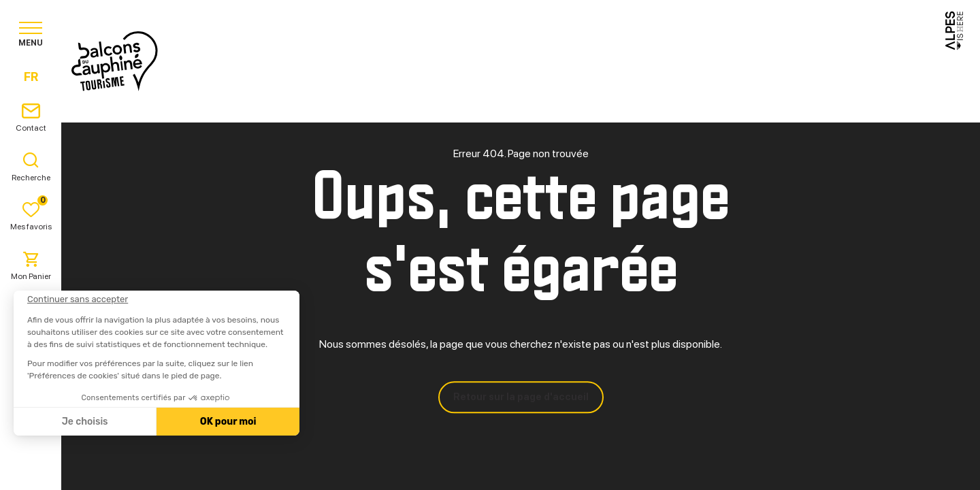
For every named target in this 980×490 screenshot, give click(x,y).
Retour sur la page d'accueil (521, 397)
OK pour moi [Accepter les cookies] (228, 422)
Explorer (428, 61)
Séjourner (514, 61)
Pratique (599, 61)
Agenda (674, 61)
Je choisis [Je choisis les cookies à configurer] (84, 422)
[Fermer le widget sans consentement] (77, 299)
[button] (29, 467)
